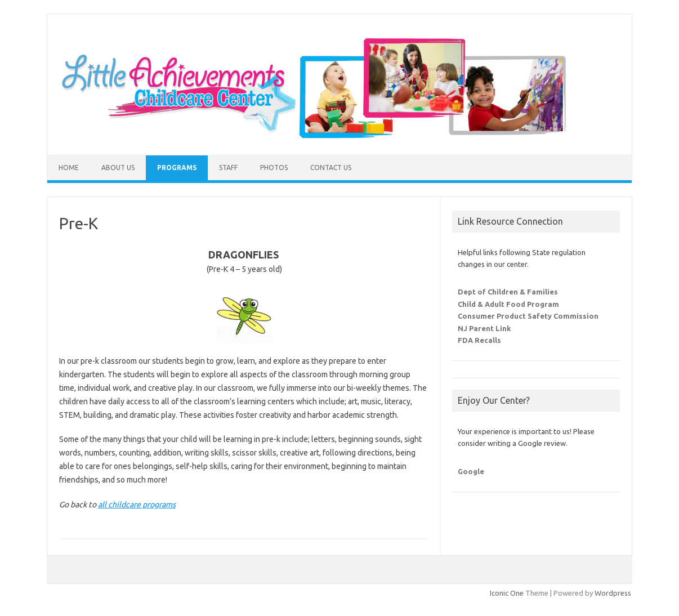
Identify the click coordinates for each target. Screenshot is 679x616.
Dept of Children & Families (508, 292)
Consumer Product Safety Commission (528, 316)
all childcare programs (137, 505)
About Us (118, 168)
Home (69, 168)
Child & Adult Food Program (508, 304)
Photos (274, 168)
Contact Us (331, 168)
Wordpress (613, 593)
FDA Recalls (479, 340)
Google (471, 471)
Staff (228, 168)
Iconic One (507, 593)
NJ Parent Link (484, 328)
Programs (177, 168)
